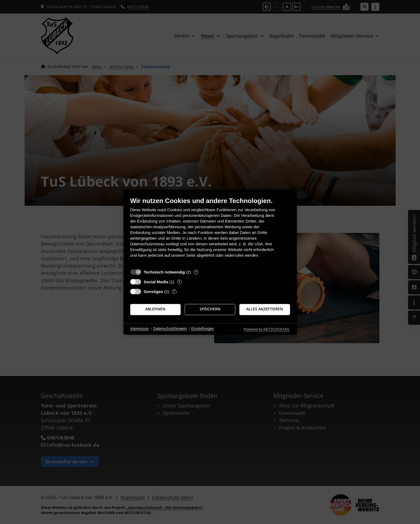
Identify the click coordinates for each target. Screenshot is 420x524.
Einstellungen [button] (203, 329)
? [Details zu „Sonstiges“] (174, 292)
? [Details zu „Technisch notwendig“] (196, 272)
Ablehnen (155, 309)
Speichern (210, 309)
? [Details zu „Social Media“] (179, 282)
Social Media (156, 282)
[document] (210, 231)
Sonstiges (154, 292)
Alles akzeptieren (265, 309)
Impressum (140, 329)
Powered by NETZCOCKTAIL (267, 329)
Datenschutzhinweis (170, 329)
